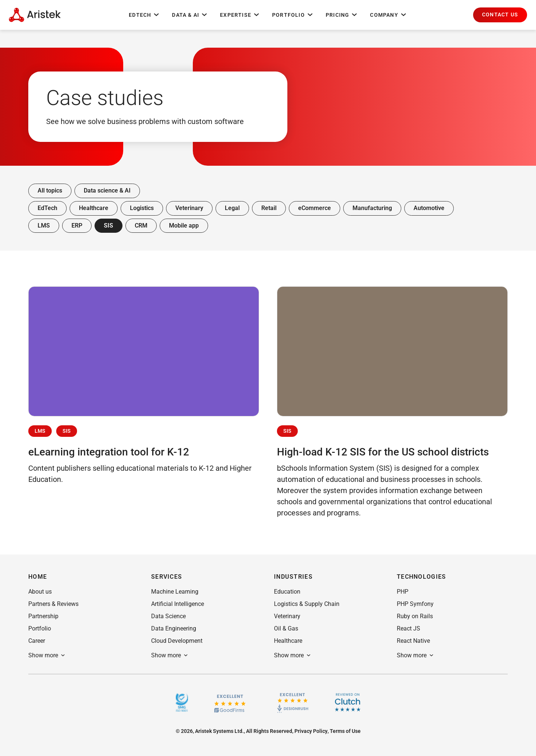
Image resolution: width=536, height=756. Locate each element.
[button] (500, 15)
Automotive (429, 208)
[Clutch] (348, 702)
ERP (77, 225)
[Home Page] (35, 15)
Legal (232, 208)
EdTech (144, 15)
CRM (141, 225)
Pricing (342, 15)
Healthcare (94, 208)
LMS (44, 225)
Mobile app (184, 225)
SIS (109, 225)
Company (388, 15)
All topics (50, 190)
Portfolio (293, 15)
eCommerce (315, 208)
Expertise (240, 15)
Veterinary (189, 208)
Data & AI (190, 15)
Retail (269, 208)
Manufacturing (372, 208)
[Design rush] (293, 702)
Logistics (142, 208)
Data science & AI (107, 190)
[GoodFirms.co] (230, 703)
